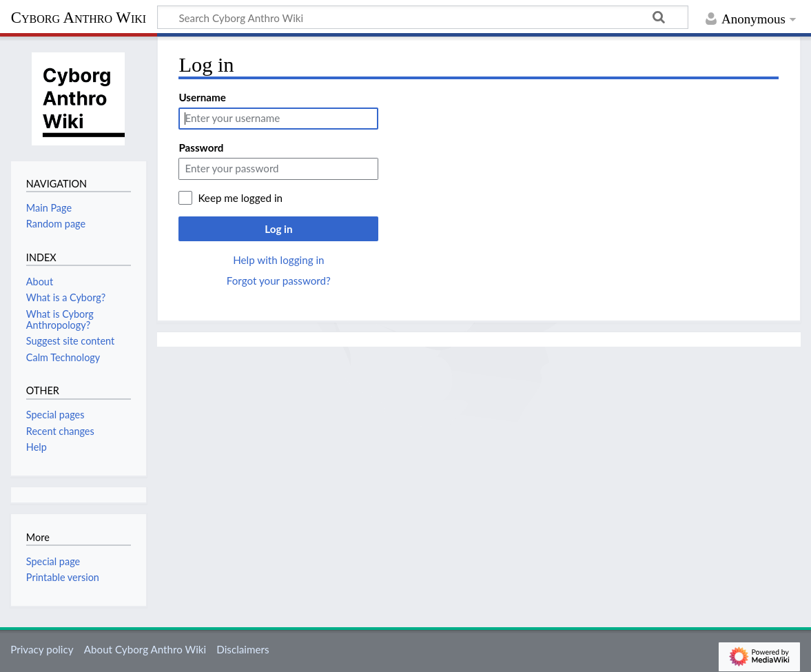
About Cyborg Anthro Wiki (145, 649)
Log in (278, 229)
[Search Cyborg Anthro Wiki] (423, 17)
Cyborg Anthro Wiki (79, 18)
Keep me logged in (240, 198)
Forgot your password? (279, 281)
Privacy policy (42, 649)
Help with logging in (278, 260)
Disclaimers (243, 649)
